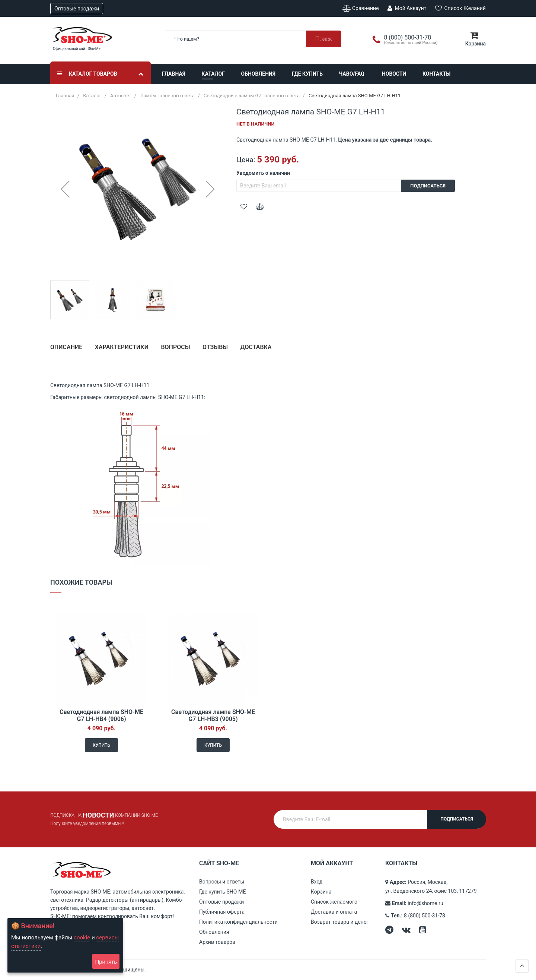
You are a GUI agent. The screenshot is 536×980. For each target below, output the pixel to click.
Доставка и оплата (334, 912)
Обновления (259, 74)
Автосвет (121, 96)
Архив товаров (217, 942)
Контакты (436, 74)
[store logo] (102, 35)
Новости (394, 74)
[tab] (66, 350)
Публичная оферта (222, 912)
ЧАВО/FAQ (352, 74)
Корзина (321, 892)
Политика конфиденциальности (238, 922)
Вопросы (175, 347)
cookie (82, 938)
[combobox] (253, 39)
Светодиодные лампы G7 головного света (252, 96)
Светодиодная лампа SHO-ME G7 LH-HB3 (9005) (213, 715)
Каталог (213, 74)
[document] (65, 945)
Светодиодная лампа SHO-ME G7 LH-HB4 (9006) (101, 715)
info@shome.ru (425, 903)
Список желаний (460, 8)
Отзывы (215, 347)
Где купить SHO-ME (223, 892)
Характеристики (122, 347)
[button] (65, 189)
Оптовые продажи (77, 9)
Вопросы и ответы (222, 882)
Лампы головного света (167, 96)
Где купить (307, 74)
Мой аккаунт (407, 8)
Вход (317, 882)
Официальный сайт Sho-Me (77, 49)
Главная (174, 74)
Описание (66, 347)
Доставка (256, 347)
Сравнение (361, 8)
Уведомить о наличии (263, 173)
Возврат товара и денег (340, 922)
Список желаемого (334, 902)
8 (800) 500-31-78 (425, 916)
